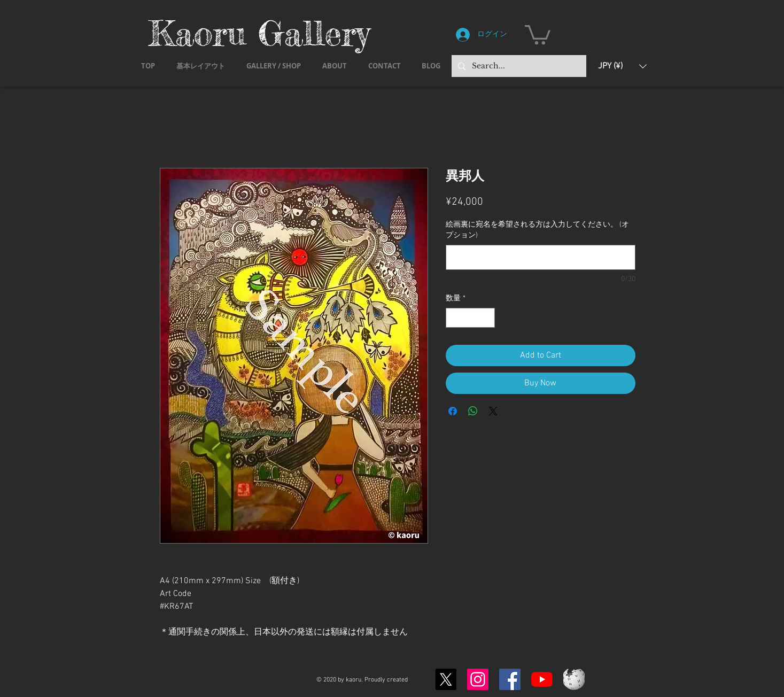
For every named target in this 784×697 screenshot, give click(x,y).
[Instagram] (478, 679)
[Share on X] (493, 411)
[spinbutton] (470, 318)
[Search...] (518, 66)
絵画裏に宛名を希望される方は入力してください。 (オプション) (537, 230)
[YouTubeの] (542, 679)
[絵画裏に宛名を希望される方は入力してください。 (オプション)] (541, 257)
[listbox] (622, 66)
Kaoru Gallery (259, 33)
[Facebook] (510, 679)
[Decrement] (454, 318)
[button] (538, 34)
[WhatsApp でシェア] (473, 411)
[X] (446, 679)
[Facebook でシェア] (453, 411)
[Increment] (487, 318)
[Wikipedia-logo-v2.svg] (574, 679)
